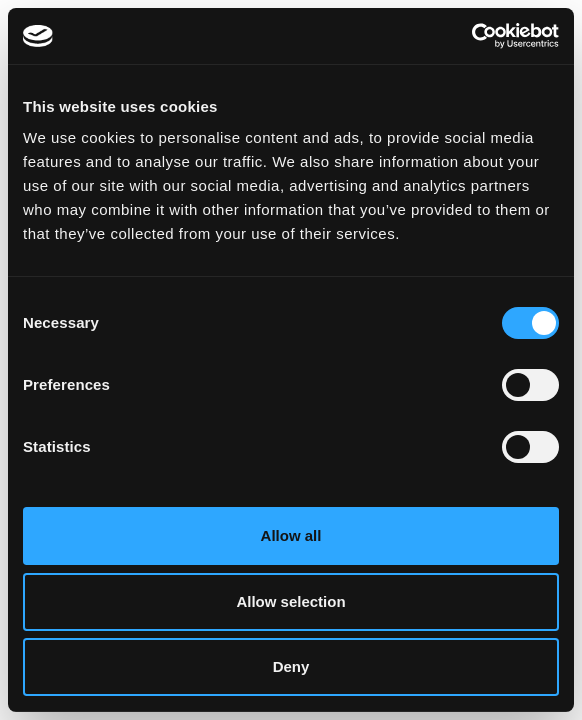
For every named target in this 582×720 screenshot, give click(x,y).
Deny (291, 666)
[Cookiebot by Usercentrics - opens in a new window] (471, 36)
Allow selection (290, 601)
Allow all (291, 535)
